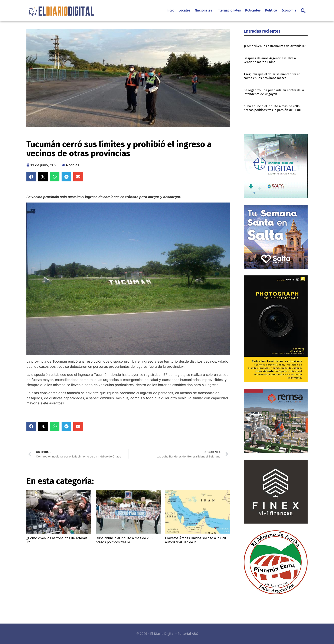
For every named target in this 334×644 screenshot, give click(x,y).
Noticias (73, 165)
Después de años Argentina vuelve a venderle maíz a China (270, 60)
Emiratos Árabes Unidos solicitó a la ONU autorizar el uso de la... (196, 540)
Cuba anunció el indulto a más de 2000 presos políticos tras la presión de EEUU (272, 108)
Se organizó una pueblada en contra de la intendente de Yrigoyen (274, 92)
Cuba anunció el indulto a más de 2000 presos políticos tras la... (125, 540)
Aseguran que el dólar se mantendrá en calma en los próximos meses (272, 76)
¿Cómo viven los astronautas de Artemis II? (275, 46)
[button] (303, 11)
